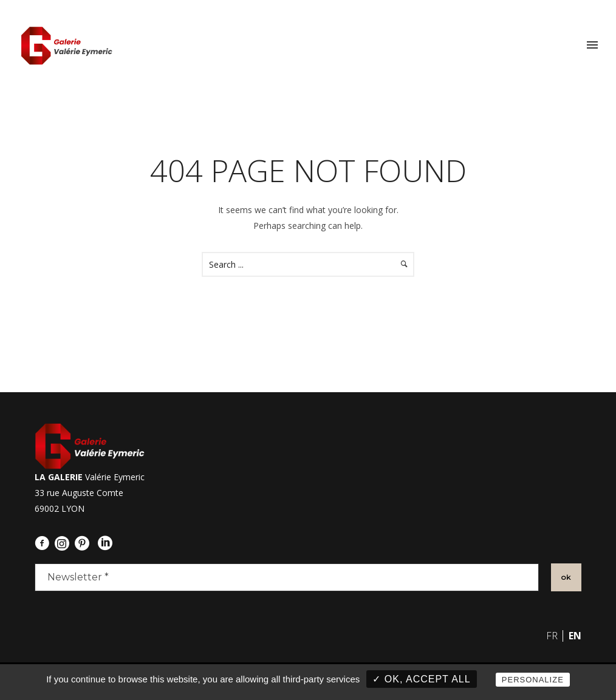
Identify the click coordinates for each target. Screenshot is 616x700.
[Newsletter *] (287, 577)
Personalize (533, 680)
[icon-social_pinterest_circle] (85, 543)
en (575, 636)
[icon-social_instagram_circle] (59, 545)
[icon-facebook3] (45, 543)
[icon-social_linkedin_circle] (108, 543)
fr (552, 636)
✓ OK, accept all (421, 679)
